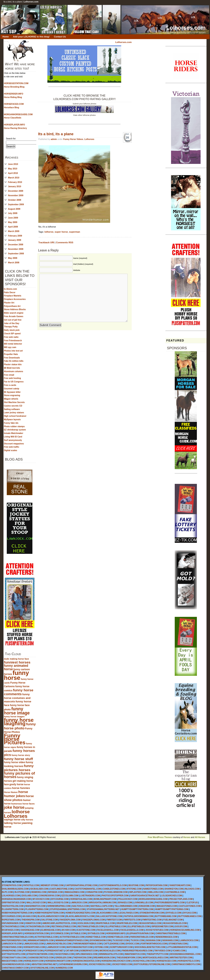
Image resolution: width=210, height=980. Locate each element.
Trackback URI (46, 242)
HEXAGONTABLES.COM (175, 923)
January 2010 (15, 186)
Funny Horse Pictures (15, 739)
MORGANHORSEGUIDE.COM (153, 899)
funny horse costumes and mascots (17, 698)
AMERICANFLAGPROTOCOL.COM (59, 923)
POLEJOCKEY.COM (128, 899)
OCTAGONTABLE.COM (13, 926)
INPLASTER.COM (138, 892)
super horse (61, 232)
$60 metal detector (13, 344)
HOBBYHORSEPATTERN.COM (49, 913)
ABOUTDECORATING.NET (44, 964)
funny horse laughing (19, 722)
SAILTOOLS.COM (80, 906)
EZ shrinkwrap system (15, 430)
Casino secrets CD (13, 406)
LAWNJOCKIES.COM (34, 944)
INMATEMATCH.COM (135, 954)
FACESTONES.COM (64, 954)
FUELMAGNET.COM (173, 920)
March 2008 (14, 263)
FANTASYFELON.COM (13, 906)
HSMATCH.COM (33, 923)
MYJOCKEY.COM (41, 899)
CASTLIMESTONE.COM (61, 889)
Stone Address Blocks (15, 309)
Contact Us (60, 37)
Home (6, 37)
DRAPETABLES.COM (127, 923)
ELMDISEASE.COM (51, 930)
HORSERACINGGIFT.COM (58, 961)
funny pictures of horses (19, 775)
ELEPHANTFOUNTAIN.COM (140, 933)
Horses (187, 837)
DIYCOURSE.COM (60, 899)
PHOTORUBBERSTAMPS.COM (170, 903)
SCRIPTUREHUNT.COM (121, 947)
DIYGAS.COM (189, 913)
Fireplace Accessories (15, 299)
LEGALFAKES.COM (128, 913)
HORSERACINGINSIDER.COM (16, 899)
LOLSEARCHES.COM (172, 896)
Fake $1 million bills (14, 361)
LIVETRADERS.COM (90, 896)
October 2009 (15, 200)
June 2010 (13, 164)
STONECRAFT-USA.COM (14, 958)
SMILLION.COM (155, 892)
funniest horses (17, 662)
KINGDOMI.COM (147, 906)
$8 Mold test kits (12, 368)
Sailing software (12, 409)
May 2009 (13, 222)
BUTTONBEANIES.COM (190, 916)
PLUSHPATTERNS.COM (37, 909)
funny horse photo (20, 726)
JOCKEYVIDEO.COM (122, 964)
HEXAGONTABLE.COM (150, 923)
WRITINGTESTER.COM (181, 958)
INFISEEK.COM (55, 892)
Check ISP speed (12, 334)
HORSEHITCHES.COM (34, 947)
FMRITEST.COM (114, 920)
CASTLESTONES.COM (190, 906)
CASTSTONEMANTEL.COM (88, 889)
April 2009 (13, 227)
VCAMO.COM (179, 951)
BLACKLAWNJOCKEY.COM (51, 916)
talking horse (12, 823)
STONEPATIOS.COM (12, 885)
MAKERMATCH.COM (35, 906)
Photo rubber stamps (14, 426)
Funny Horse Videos (73, 139)
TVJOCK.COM (137, 940)
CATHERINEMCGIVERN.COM (73, 964)
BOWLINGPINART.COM (105, 899)
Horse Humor (11, 792)
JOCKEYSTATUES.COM (157, 930)
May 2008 (13, 258)
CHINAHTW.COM (94, 892)
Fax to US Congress (14, 382)
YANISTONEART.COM (180, 885)
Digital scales (10, 450)
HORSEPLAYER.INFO (12, 933)
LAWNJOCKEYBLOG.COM (58, 944)
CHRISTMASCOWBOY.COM (15, 968)
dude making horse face (16, 659)
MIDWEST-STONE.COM (52, 885)
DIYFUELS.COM (173, 913)
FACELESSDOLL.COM (108, 930)
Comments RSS (65, 242)
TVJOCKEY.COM (121, 940)
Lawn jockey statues (14, 413)
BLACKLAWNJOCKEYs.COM (80, 916)
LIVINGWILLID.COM (144, 903)
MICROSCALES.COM (110, 951)
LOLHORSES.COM (11, 896)
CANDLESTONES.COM (114, 889)
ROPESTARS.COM (11, 920)
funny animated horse (16, 667)
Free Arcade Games (14, 316)
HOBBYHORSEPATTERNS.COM (17, 913)
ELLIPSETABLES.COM (139, 926)
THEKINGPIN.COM (31, 920)
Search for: (11, 139)
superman (75, 232)
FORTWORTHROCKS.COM (154, 944)
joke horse (14, 807)
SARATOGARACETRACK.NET (145, 896)
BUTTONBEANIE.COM (166, 916)
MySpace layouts (12, 420)
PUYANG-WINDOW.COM (116, 892)
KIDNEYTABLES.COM (118, 937)
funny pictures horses (19, 768)
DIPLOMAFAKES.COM (87, 954)
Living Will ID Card (13, 437)
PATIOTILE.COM (31, 885)
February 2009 (15, 236)
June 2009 (13, 218)
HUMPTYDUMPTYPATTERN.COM (137, 909)
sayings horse (12, 820)
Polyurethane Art (12, 306)
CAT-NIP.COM (72, 951)
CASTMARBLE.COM (175, 892)
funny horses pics (19, 753)
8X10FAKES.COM (10, 930)
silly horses (27, 820)
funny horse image (17, 711)
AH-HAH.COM (29, 916)
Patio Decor (10, 292)
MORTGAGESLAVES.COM (155, 958)
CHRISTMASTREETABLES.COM (17, 937)
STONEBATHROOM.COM (152, 913)
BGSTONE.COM (136, 885)
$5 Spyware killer (12, 392)
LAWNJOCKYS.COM (12, 944)
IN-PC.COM (7, 892)
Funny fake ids (11, 423)
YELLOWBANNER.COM (126, 906)
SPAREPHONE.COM (12, 951)
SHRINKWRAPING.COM (59, 906)
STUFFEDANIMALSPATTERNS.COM (67, 909)
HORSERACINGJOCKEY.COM (116, 961)
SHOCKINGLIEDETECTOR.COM (150, 947)
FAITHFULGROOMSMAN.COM (139, 916)
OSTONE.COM (101, 947)
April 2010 (13, 173)
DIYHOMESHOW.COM (100, 940)
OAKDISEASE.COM (30, 930)
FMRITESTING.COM (152, 920)
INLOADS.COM (192, 889)
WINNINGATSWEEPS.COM (41, 940)
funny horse (16, 675)
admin (54, 139)
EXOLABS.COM (29, 896)
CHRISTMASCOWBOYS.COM (186, 964)
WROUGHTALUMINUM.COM (103, 903)
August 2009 (14, 209)
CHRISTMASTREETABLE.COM (171, 933)
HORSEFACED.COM (166, 961)
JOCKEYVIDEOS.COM (99, 964)
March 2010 (14, 178)
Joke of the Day (12, 323)
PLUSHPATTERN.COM (13, 909)
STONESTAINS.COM (12, 947)
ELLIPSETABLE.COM (116, 926)
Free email (9, 375)
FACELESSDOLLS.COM (132, 930)
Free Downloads (12, 358)
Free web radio (11, 337)
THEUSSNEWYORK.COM (129, 958)
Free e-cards (10, 385)
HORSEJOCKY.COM (34, 961)
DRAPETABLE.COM (105, 923)
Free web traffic (12, 447)
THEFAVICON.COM (82, 958)
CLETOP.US (192, 903)
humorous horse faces (23, 804)
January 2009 (15, 240)
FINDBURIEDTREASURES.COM (137, 951)
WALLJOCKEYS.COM (58, 903)
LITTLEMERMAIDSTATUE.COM (182, 947)
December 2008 (16, 245)
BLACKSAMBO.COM (107, 913)
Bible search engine (14, 313)
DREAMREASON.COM (104, 958)
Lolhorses (16, 816)
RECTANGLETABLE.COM (64, 926)
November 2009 (16, 195)
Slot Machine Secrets (14, 402)
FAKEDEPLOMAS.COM (94, 920)
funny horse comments (19, 692)
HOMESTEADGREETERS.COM (80, 913)
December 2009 (16, 191)
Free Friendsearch (13, 341)
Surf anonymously (13, 440)
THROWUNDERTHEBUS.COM (87, 944)
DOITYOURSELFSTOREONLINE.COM (152, 964)
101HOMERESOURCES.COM (16, 964)
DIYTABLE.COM (78, 933)
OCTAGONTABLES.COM (38, 926)
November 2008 (16, 249)
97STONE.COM (134, 889)
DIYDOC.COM (132, 944)
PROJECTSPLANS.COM (181, 899)
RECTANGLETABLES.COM (91, 926)
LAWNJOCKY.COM (56, 947)
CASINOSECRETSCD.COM (41, 958)
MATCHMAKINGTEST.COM (80, 947)
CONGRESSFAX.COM (49, 896)
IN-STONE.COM (22, 892)
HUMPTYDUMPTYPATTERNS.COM (172, 909)
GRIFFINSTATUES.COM (13, 903)
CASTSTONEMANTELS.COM (113, 885)
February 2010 (15, 182)
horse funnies (21, 788)
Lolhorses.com (31, 2)
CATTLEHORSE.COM (114, 944)
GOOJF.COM (181, 926)
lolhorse (21, 812)
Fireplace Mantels (13, 296)
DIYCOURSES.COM (11, 916)
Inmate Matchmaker (14, 433)
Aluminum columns (14, 371)
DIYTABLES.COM (96, 933)
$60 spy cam (10, 347)
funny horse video (14, 762)
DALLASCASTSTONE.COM (109, 916)
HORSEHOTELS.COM (188, 961)
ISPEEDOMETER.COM (162, 926)
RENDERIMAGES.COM (167, 937)
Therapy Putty (11, 327)
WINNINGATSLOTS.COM (111, 954)
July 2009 (13, 213)
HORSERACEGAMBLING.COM (185, 930)
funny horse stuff (18, 759)
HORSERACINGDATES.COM (86, 961)
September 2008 (16, 254)
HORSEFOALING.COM (81, 899)
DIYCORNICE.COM (60, 933)
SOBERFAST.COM (89, 951)
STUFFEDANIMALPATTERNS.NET (103, 909)
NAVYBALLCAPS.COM (102, 906)
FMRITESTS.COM (132, 920)
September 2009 (16, 204)
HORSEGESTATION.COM (37, 933)
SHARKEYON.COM (174, 889)
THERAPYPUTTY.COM (157, 954)
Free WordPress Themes (160, 837)
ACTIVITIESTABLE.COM (46, 937)
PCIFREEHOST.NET (54, 951)
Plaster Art (9, 303)
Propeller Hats (11, 354)
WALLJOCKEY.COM (36, 903)
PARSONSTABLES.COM (142, 937)
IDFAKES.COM (125, 903)
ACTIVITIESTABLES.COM (72, 937)
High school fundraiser (15, 416)
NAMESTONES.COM (153, 889)
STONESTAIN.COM (178, 944)
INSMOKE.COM (39, 892)
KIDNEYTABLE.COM (96, 937)
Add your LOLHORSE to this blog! (31, 37)
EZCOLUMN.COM (70, 896)
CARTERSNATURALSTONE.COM (81, 885)
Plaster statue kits (13, 364)
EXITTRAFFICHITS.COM (14, 954)
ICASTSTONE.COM (86, 930)
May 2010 (13, 169)
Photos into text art (13, 351)
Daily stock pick (12, 330)
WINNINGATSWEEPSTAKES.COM (72, 940)
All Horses (200, 837)
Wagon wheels (11, 399)
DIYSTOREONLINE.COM (42, 968)
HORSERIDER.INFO (116, 933)
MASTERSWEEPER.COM (14, 940)
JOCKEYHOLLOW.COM (143, 961)
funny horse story (21, 755)
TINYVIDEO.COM (162, 951)
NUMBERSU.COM (64, 968)
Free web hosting (12, 378)
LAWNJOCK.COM (79, 903)
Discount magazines (14, 444)
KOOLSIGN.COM (86, 923)
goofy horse (17, 784)
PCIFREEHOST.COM (33, 951)
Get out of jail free (13, 320)
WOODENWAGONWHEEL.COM (185, 954)
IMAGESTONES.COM (167, 906)
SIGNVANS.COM (170, 940)
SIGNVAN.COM (153, 940)
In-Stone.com (10, 289)
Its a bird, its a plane (56, 134)
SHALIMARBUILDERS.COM (15, 889)
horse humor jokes (16, 794)
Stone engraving (12, 395)
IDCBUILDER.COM (39, 889)
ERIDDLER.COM (63, 958)
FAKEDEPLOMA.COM (70, 920)
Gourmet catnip (11, 389)
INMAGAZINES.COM (74, 892)
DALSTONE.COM (50, 920)
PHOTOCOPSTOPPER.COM (115, 896)
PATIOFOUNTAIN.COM (156, 885)
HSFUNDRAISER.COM (13, 923)
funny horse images (14, 716)
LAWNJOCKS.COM (189, 940)
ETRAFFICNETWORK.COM (40, 954)
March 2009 (14, 231)
